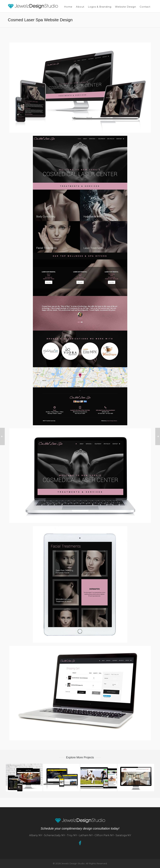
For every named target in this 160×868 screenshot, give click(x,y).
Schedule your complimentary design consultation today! (80, 828)
